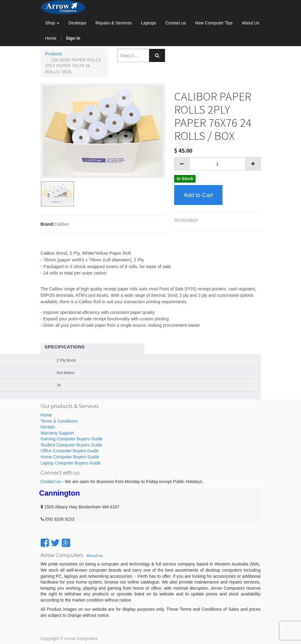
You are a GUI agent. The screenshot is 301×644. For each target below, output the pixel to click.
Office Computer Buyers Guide (70, 451)
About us (95, 555)
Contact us (51, 482)
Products (54, 54)
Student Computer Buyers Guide (72, 445)
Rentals (48, 427)
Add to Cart (198, 195)
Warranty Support (57, 433)
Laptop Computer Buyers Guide (71, 463)
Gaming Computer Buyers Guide (72, 439)
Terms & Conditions (59, 421)
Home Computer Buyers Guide (70, 457)
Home (46, 415)
